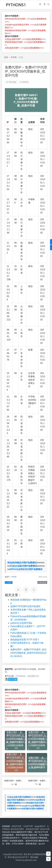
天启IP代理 (28, 826)
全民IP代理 (45, 829)
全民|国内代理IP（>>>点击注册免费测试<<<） (25, 722)
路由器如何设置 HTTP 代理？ (25, 640)
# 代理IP (8, 582)
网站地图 (34, 857)
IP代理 (14, 57)
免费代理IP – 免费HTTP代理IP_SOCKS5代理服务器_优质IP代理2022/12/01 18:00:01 (28, 653)
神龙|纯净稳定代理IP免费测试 (22, 563)
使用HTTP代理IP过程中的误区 (25, 606)
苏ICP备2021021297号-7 (18, 857)
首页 (6, 57)
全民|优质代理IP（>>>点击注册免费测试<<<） (25, 48)
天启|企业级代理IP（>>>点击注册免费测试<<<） (26, 39)
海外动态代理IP (18, 829)
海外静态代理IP (33, 829)
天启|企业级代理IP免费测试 (23, 566)
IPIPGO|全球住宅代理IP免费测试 (26, 569)
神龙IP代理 (17, 826)
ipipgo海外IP (40, 826)
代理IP (19, 669)
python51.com (31, 860)
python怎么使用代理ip (21, 623)
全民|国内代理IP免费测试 (33, 809)
